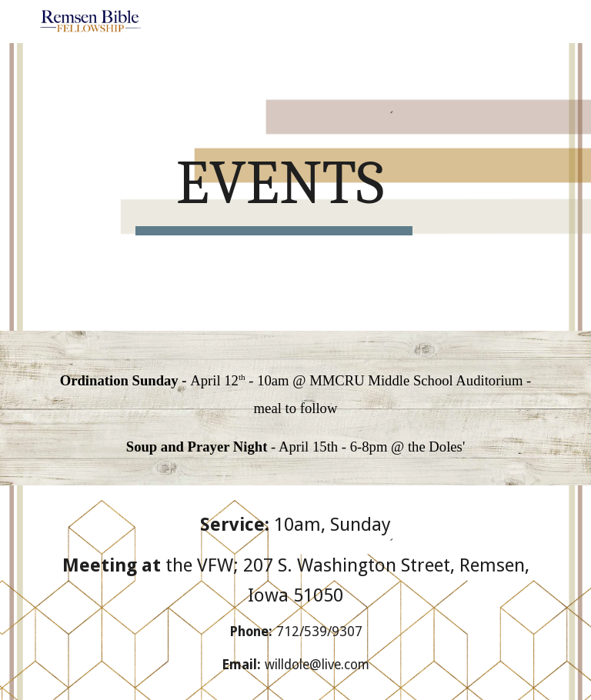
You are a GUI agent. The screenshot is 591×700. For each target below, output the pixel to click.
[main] (274, 187)
